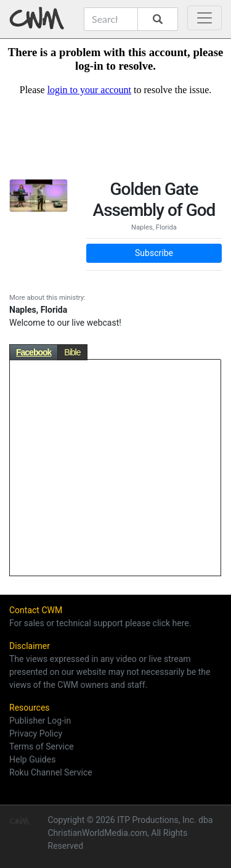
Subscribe (154, 253)
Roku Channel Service (51, 772)
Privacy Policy (36, 734)
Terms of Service (42, 746)
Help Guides (32, 759)
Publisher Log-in (40, 721)
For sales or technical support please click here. (100, 623)
